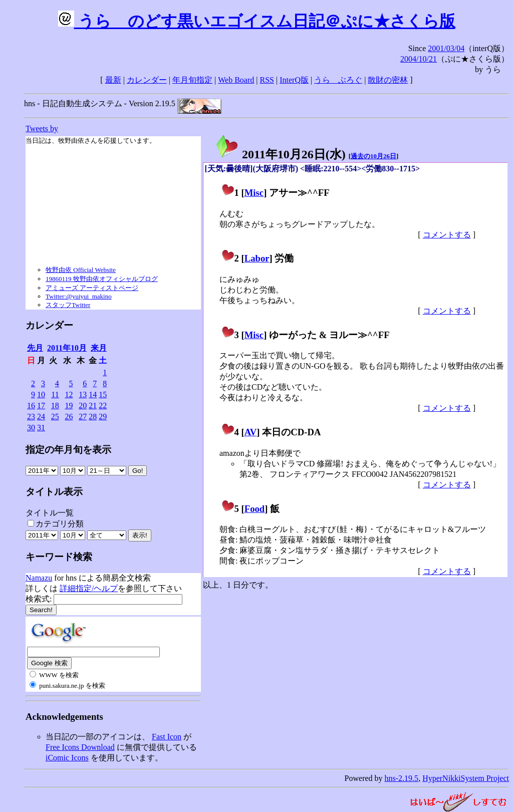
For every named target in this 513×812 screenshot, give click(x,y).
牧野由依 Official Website (81, 270)
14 (93, 394)
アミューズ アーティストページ (92, 288)
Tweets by (42, 128)
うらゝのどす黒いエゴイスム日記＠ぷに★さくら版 (257, 21)
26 (69, 417)
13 (83, 394)
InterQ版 (294, 80)
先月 (35, 348)
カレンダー (147, 80)
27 (83, 417)
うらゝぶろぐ (338, 80)
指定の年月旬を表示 (68, 450)
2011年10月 (67, 348)
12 (69, 394)
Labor (257, 258)
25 (55, 417)
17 (41, 405)
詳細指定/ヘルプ (89, 588)
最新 (113, 80)
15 (103, 394)
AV (251, 432)
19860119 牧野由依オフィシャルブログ (102, 279)
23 (31, 417)
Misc (254, 193)
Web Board (236, 80)
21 (93, 405)
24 (41, 417)
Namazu (39, 578)
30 (31, 428)
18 (55, 405)
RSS (267, 80)
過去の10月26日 (373, 156)
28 (93, 417)
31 (41, 428)
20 (83, 405)
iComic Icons (67, 758)
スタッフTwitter (68, 305)
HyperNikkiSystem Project (466, 778)
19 (69, 405)
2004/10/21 (419, 59)
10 (41, 394)
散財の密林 (388, 80)
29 (103, 417)
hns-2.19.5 (402, 778)
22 (103, 405)
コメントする (447, 235)
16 (31, 405)
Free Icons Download (80, 747)
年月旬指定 (192, 80)
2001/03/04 (446, 48)
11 (55, 394)
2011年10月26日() (280, 154)
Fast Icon (167, 737)
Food (255, 509)
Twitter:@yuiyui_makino (79, 296)
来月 (99, 348)
